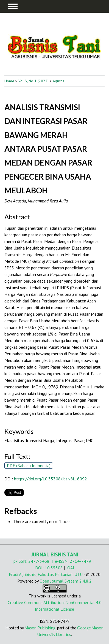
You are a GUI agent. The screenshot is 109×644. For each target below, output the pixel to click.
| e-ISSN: (60, 561)
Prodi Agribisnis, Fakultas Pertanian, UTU (46, 574)
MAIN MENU (13, 6)
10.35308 (54, 568)
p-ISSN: (21, 561)
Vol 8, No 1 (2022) (33, 81)
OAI (71, 568)
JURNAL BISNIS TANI (55, 554)
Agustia (59, 81)
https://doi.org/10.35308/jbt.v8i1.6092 (51, 479)
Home (9, 81)
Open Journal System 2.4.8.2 (66, 581)
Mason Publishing (40, 628)
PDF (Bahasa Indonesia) (29, 466)
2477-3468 (39, 561)
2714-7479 (80, 561)
